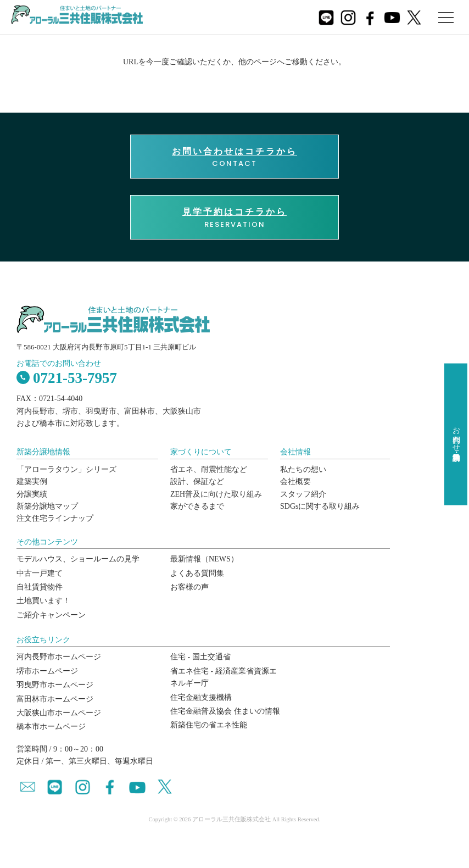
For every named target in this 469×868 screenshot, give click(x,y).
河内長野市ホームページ (59, 657)
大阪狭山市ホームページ (59, 713)
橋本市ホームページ (51, 727)
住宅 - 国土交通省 (200, 657)
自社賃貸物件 (40, 587)
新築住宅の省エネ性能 (209, 725)
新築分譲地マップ (47, 506)
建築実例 (32, 482)
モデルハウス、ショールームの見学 (78, 559)
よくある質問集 (197, 573)
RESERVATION (235, 218)
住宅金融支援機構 (201, 697)
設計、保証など (197, 482)
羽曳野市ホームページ (55, 685)
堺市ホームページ (47, 671)
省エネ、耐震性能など (209, 469)
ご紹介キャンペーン (51, 615)
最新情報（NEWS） (204, 559)
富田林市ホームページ (55, 699)
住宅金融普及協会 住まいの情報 (225, 711)
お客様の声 (189, 587)
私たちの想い (303, 469)
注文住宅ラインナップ (55, 518)
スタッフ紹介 (303, 494)
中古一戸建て (40, 573)
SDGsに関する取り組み (320, 506)
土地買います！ (43, 601)
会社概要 (295, 482)
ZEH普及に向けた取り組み (216, 494)
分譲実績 (32, 494)
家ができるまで (197, 506)
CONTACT (235, 157)
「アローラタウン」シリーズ (66, 469)
